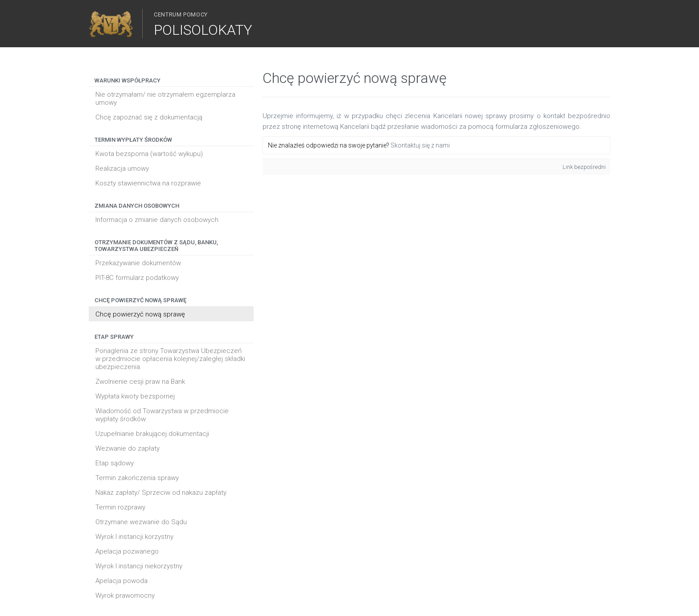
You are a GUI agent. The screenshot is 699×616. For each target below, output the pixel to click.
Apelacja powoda (121, 581)
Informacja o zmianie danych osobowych (157, 220)
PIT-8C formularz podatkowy (137, 278)
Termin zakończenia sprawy (137, 478)
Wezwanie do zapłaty (127, 448)
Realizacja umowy (122, 168)
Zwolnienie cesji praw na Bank (140, 382)
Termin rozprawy (120, 507)
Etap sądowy (115, 463)
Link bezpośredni (584, 167)
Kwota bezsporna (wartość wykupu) (149, 154)
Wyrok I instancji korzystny (134, 537)
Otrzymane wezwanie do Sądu (141, 522)
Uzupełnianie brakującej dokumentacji (152, 434)
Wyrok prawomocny (125, 595)
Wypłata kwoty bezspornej (135, 396)
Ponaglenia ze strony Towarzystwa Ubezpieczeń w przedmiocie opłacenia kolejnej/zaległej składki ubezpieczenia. (170, 359)
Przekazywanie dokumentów (138, 263)
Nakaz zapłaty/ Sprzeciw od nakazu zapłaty (161, 493)
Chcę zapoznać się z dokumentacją (149, 117)
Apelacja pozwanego (127, 551)
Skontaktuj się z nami (420, 145)
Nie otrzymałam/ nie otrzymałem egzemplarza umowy (165, 99)
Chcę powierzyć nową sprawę (140, 314)
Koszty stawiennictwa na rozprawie (148, 183)
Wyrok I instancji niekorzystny (139, 566)
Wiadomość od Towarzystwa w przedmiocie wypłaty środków (162, 415)
